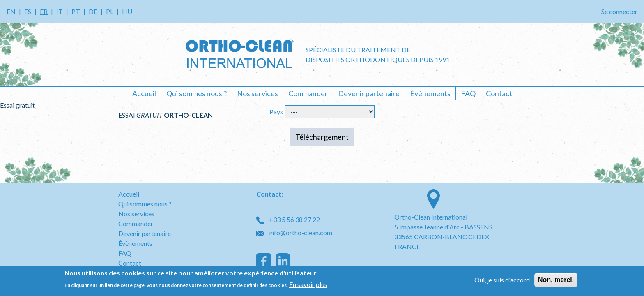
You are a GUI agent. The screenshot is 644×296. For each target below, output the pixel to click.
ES (28, 11)
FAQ (468, 93)
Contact (499, 93)
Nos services (258, 93)
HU (127, 11)
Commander (308, 93)
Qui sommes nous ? (197, 93)
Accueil (144, 93)
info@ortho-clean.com (294, 232)
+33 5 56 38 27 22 (288, 219)
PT (76, 11)
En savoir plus (308, 285)
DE (93, 11)
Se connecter (619, 11)
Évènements (430, 93)
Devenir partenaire (369, 93)
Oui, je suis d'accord (502, 280)
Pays (276, 112)
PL (110, 11)
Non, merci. (556, 280)
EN (11, 11)
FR (44, 11)
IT (60, 11)
